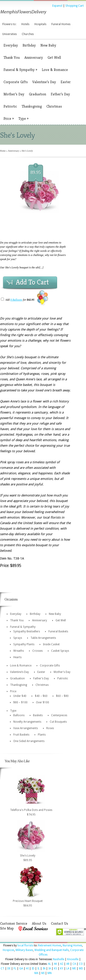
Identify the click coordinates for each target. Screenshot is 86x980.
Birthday (29, 45)
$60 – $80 (62, 696)
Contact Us (60, 923)
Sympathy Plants (24, 644)
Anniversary (34, 57)
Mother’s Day (14, 94)
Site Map (7, 928)
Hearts (17, 657)
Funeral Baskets (58, 631)
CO (81, 964)
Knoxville (73, 959)
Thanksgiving (32, 106)
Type (23, 119)
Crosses (37, 651)
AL (49, 964)
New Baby (48, 45)
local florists (25, 945)
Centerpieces (59, 715)
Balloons (19, 715)
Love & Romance (55, 70)
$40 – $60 (41, 696)
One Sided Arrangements (29, 741)
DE (9, 968)
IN (44, 968)
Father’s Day (60, 94)
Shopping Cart (75, 6)
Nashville (59, 959)
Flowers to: (9, 24)
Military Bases (24, 950)
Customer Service (14, 923)
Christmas (54, 106)
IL (39, 968)
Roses (50, 728)
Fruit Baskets (21, 735)
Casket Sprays (60, 651)
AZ (62, 964)
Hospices (8, 950)
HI (27, 968)
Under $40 (20, 696)
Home (3, 151)
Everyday (11, 45)
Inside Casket (51, 644)
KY (62, 968)
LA (68, 968)
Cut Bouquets (58, 722)
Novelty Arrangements (27, 722)
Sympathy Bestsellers (27, 631)
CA (74, 964)
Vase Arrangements (26, 728)
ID (33, 968)
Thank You (12, 57)
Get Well (54, 57)
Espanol (57, 6)
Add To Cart (32, 282)
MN (50, 973)
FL (15, 968)
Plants (42, 735)
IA (50, 968)
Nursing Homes (72, 945)
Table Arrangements (43, 638)
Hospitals (40, 24)
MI (43, 973)
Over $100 (43, 702)
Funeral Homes (61, 24)
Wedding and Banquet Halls (52, 950)
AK (55, 964)
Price (9, 119)
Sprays (18, 638)
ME (74, 968)
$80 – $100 (20, 702)
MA (36, 973)
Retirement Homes (50, 945)
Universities (10, 34)
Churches (28, 34)
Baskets (38, 715)
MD (81, 968)
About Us (39, 923)
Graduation (37, 94)
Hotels (25, 24)
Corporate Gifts (16, 82)
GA (21, 968)
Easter (66, 82)
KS (55, 968)
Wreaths (19, 651)
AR (68, 964)
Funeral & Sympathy (20, 70)
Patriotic (10, 106)
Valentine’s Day (44, 82)
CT (3, 968)
